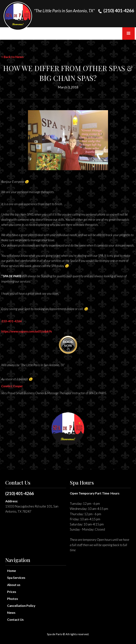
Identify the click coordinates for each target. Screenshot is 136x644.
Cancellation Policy (21, 606)
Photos (13, 599)
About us (14, 585)
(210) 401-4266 (20, 493)
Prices (12, 592)
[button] (129, 33)
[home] (18, 16)
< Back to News (12, 57)
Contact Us (15, 620)
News (11, 613)
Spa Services (16, 578)
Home (12, 571)
